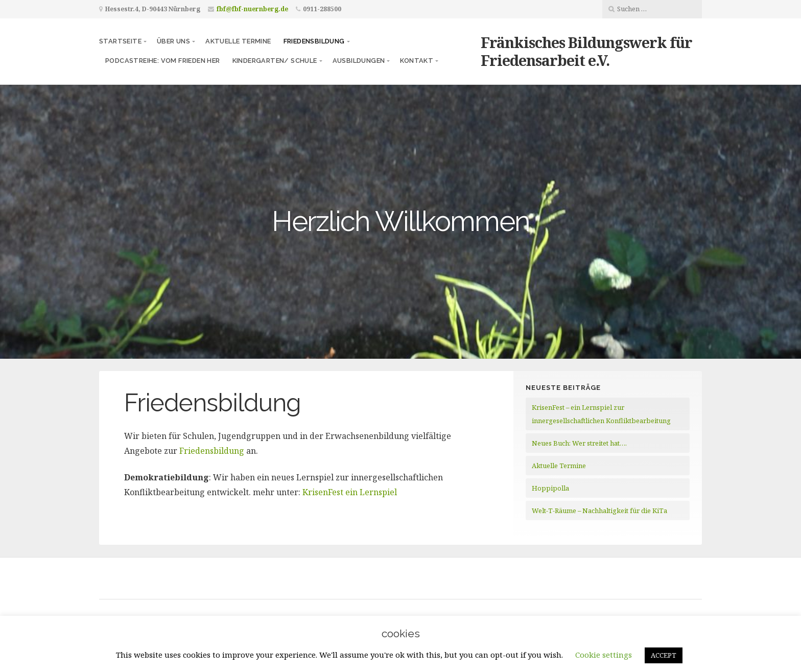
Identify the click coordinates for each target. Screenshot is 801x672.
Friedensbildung (314, 41)
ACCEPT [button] (664, 655)
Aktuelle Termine (238, 41)
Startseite (120, 41)
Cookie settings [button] (604, 655)
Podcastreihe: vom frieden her (163, 61)
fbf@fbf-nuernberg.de (252, 9)
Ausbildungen (359, 61)
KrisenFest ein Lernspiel (350, 492)
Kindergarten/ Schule (275, 61)
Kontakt (417, 61)
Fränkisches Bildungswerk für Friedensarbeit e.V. (586, 51)
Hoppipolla (550, 488)
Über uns (173, 41)
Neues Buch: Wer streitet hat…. (579, 443)
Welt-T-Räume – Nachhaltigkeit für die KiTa (599, 511)
